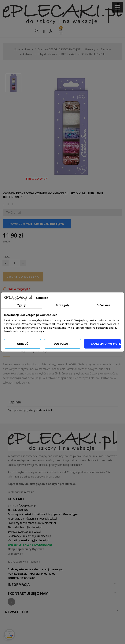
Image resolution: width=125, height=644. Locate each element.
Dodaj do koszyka (23, 277)
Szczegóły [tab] (62, 305)
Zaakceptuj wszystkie (106, 344)
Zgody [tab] (22, 305)
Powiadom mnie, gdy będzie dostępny (37, 224)
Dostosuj (63, 344)
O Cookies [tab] (103, 305)
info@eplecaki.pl (26, 505)
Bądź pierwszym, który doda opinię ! (30, 410)
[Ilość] (14, 263)
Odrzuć (23, 344)
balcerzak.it (27, 492)
